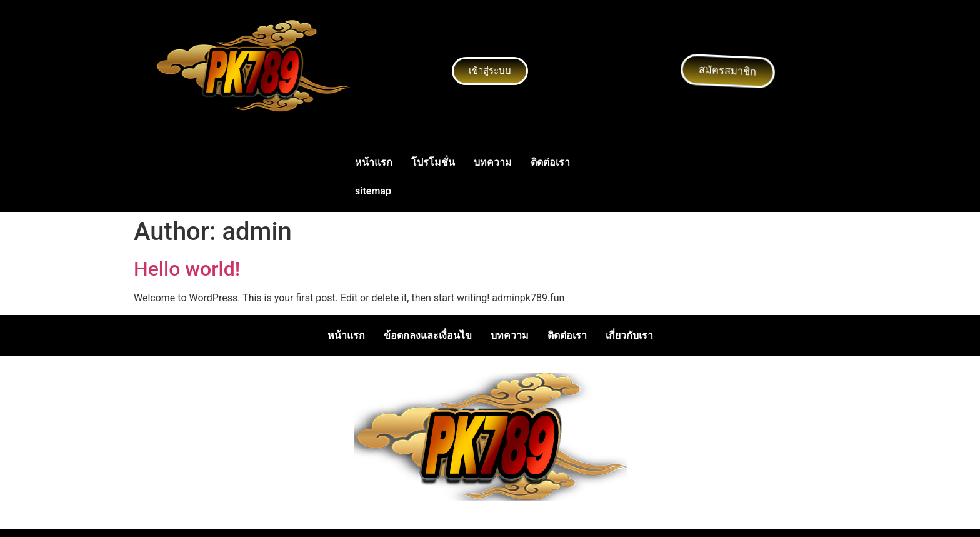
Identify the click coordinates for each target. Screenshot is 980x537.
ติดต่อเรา (550, 162)
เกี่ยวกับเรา (629, 335)
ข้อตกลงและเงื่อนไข (428, 335)
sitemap (373, 191)
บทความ (493, 162)
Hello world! (187, 269)
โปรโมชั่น (433, 162)
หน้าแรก (374, 162)
